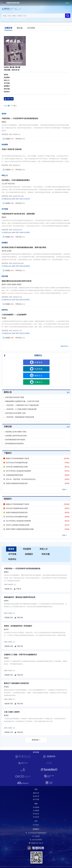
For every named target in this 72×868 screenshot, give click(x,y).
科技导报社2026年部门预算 (15, 397)
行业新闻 (36, 811)
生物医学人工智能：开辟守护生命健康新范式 (20, 655)
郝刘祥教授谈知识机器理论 (15, 444)
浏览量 (7, 139)
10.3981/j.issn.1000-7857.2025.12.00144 (16, 199)
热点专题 (36, 799)
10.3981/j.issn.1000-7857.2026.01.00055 (16, 232)
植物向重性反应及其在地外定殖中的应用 (17, 281)
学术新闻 (36, 807)
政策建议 (7, 86)
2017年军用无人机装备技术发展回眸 (17, 471)
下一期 (14, 106)
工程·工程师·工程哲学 (12, 712)
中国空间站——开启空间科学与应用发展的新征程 (20, 118)
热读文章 (36, 796)
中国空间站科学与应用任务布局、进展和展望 (18, 214)
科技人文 (7, 80)
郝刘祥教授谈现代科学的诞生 (15, 440)
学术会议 (36, 814)
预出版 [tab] (20, 28)
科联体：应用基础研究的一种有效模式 (18, 626)
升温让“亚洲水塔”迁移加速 (12, 149)
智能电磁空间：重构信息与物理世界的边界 (20, 597)
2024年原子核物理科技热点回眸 (16, 467)
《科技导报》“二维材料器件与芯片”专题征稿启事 (22, 405)
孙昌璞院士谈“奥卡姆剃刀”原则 (16, 432)
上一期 (7, 106)
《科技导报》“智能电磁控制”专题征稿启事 (20, 417)
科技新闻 (7, 77)
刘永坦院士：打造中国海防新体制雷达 (16, 180)
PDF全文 (19, 139)
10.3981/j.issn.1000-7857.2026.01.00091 (16, 333)
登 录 (67, 3)
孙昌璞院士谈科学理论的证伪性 (16, 436)
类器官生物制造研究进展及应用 (15, 483)
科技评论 (7, 92)
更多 (68, 392)
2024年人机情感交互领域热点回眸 (16, 525)
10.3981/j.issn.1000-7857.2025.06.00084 (16, 266)
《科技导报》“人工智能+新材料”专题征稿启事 (21, 409)
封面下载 (9, 99)
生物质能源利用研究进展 (13, 475)
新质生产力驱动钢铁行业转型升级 (16, 683)
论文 (36, 789)
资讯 (36, 804)
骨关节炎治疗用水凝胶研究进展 (15, 463)
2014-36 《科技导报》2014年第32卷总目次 (19, 479)
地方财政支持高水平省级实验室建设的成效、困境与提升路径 (24, 247)
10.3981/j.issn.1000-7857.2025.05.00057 (16, 300)
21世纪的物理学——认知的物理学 (14, 315)
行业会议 (36, 817)
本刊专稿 (7, 83)
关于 (36, 821)
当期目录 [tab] (8, 28)
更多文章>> (65, 346)
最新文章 (36, 793)
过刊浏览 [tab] (31, 28)
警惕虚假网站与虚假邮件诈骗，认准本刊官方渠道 (22, 401)
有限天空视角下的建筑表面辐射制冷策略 (18, 529)
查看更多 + (36, 740)
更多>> (65, 490)
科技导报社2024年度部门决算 (15, 413)
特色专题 (7, 89)
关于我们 (36, 825)
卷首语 (6, 75)
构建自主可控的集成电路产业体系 (16, 458)
